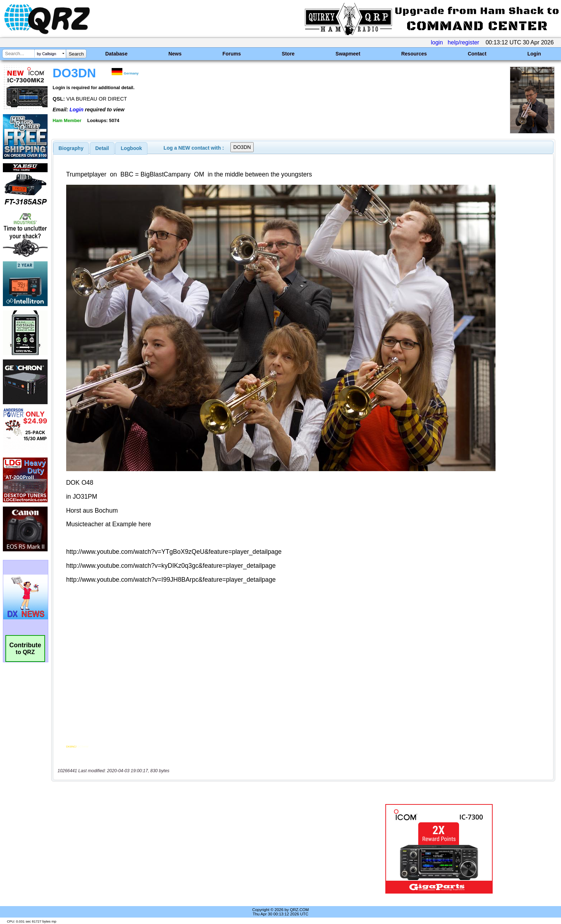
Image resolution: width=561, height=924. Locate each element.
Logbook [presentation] (131, 148)
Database (116, 54)
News (175, 54)
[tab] (71, 148)
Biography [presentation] (71, 148)
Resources (414, 54)
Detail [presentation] (102, 148)
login (437, 42)
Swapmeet (348, 54)
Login (534, 54)
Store (288, 54)
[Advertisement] (193, 849)
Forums (232, 54)
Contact (477, 54)
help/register (463, 42)
